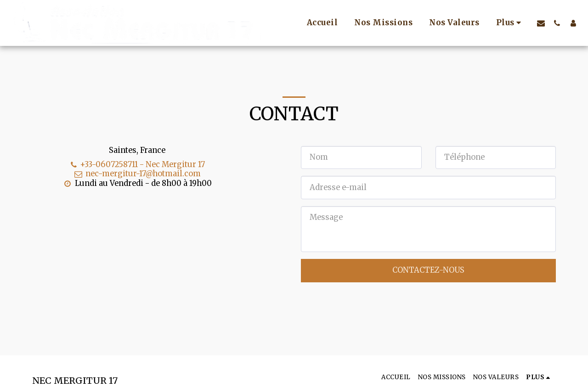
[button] (541, 23)
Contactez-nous (428, 270)
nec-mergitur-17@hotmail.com (137, 174)
